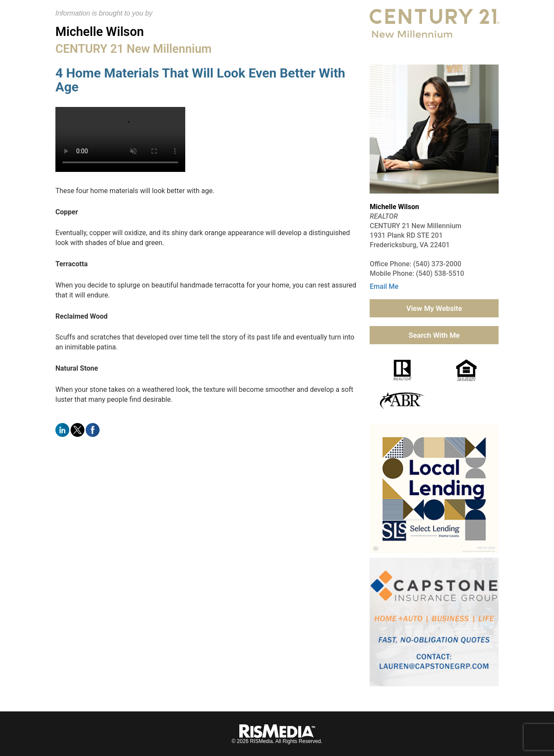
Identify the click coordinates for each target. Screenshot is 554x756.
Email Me (384, 286)
